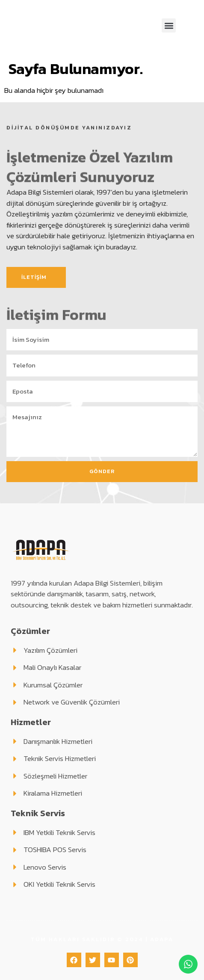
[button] (169, 25)
